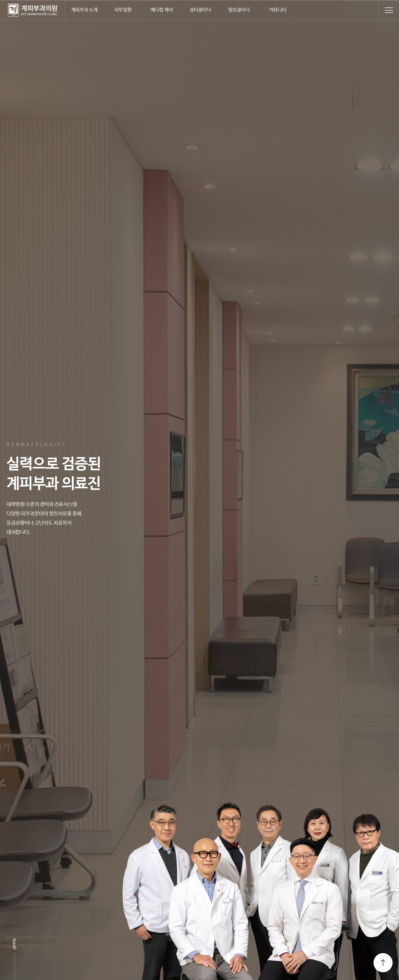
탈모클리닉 (239, 10)
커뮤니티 (278, 10)
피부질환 (123, 10)
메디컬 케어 (162, 10)
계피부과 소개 (84, 10)
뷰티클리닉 (200, 10)
